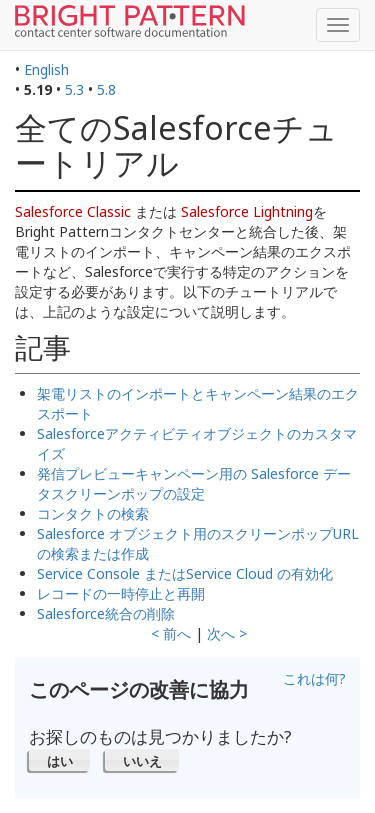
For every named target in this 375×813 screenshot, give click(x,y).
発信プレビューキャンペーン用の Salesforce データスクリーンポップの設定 (194, 483)
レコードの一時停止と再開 (121, 593)
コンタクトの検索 (93, 513)
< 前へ (171, 633)
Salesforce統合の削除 (106, 613)
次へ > (227, 633)
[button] (59, 760)
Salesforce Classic (73, 211)
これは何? (314, 678)
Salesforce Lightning (247, 211)
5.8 (106, 89)
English (46, 69)
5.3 (74, 89)
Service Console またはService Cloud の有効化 (185, 573)
